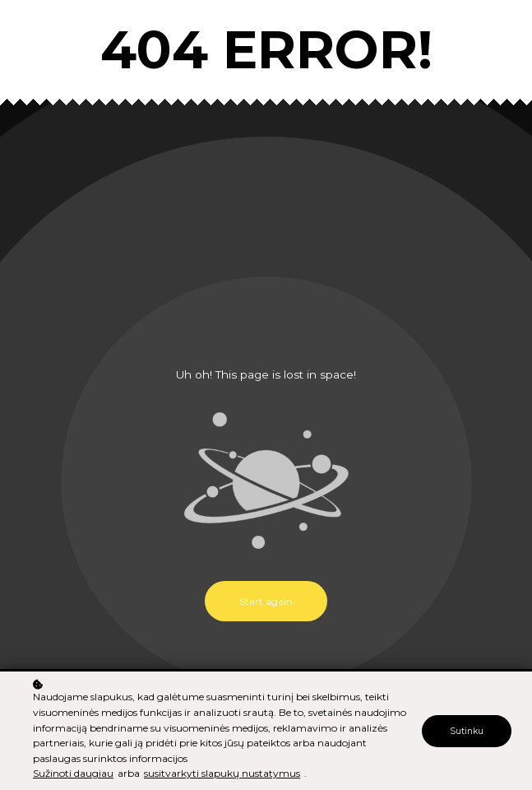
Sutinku (467, 732)
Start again (266, 601)
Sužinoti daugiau (73, 774)
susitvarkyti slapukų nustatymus (222, 774)
